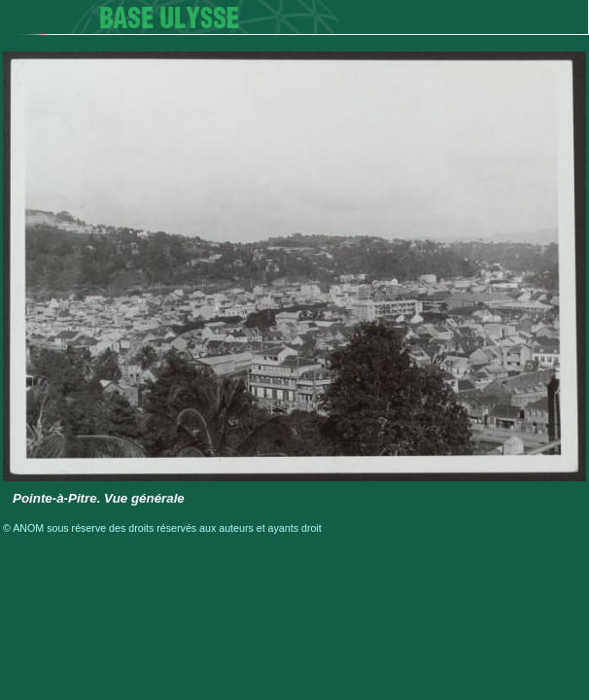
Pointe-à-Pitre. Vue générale (99, 498)
